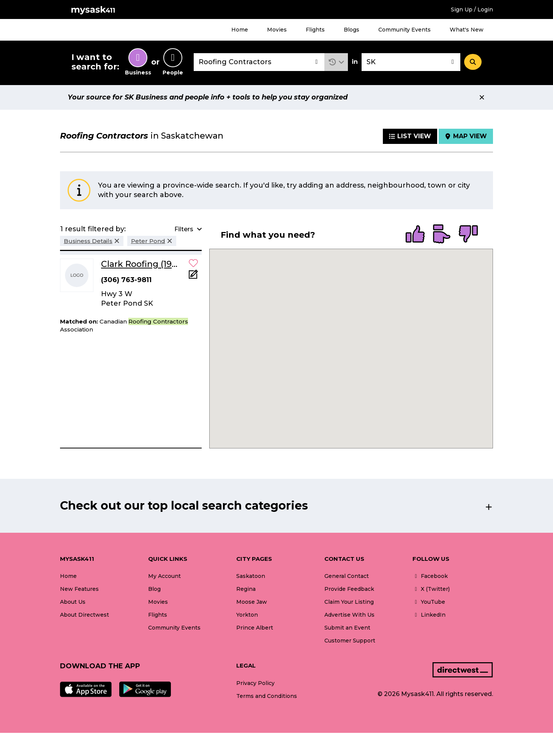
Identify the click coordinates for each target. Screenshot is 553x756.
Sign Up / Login (472, 9)
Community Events (404, 30)
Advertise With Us (349, 615)
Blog (154, 589)
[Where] (411, 62)
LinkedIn (429, 615)
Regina (246, 589)
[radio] (415, 235)
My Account (164, 576)
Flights (315, 30)
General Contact (347, 576)
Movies (277, 30)
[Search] (473, 62)
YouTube (429, 602)
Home (240, 30)
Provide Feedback (349, 589)
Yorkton (247, 615)
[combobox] (259, 62)
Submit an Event (347, 628)
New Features (79, 589)
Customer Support (350, 641)
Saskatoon (251, 576)
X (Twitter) (431, 589)
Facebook (430, 576)
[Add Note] (193, 277)
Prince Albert (255, 628)
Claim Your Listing (349, 602)
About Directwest (85, 615)
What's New (467, 30)
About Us (73, 602)
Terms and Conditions (267, 696)
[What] (259, 62)
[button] (336, 62)
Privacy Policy (255, 683)
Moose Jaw (252, 602)
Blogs (352, 30)
